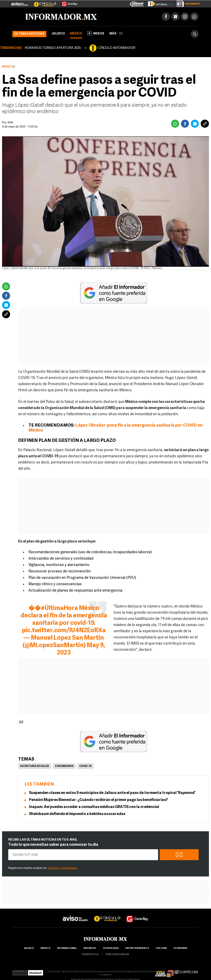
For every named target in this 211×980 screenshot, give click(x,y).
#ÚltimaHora (59, 608)
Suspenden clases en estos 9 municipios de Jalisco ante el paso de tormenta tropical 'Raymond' (112, 793)
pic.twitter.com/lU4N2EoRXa (64, 631)
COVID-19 (85, 766)
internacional (67, 948)
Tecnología (111, 948)
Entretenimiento (137, 948)
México (76, 34)
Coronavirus (64, 766)
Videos (96, 33)
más (116, 34)
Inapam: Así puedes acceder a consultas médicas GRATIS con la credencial (94, 807)
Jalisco (58, 34)
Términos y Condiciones (62, 868)
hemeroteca (90, 955)
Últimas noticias (29, 34)
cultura (161, 948)
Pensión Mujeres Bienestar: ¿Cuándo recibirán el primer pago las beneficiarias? (98, 800)
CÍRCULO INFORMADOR (117, 48)
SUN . (11, 123)
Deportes (90, 948)
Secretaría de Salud (35, 766)
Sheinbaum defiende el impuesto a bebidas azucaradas (77, 814)
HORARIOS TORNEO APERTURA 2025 (53, 48)
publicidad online (117, 955)
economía (181, 948)
